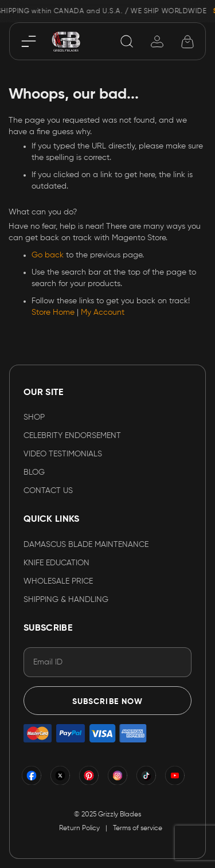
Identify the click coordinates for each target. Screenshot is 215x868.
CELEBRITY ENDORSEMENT (72, 436)
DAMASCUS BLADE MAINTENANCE (86, 545)
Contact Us (48, 491)
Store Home (53, 312)
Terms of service (138, 828)
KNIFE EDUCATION (56, 563)
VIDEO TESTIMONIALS (63, 454)
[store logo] (66, 41)
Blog (34, 472)
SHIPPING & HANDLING (66, 600)
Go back (48, 255)
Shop (34, 417)
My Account (103, 312)
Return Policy (79, 828)
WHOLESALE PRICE (58, 581)
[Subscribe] (107, 701)
